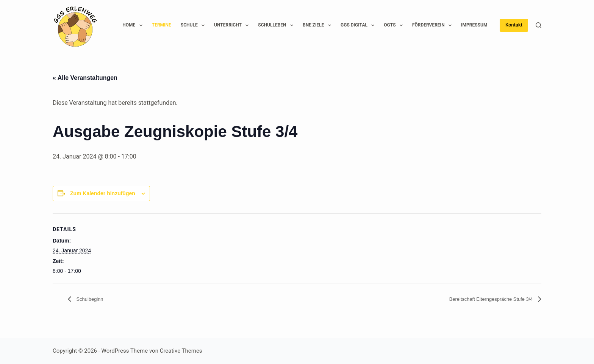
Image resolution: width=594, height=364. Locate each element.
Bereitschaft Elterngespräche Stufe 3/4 (481, 299)
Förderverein (433, 25)
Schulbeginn (93, 299)
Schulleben (277, 25)
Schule (194, 25)
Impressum (474, 25)
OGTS (395, 25)
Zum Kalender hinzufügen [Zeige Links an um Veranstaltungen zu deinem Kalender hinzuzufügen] (103, 193)
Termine (162, 25)
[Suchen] (539, 25)
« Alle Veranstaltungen (85, 78)
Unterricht (233, 25)
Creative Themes (181, 351)
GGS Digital (359, 25)
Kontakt (514, 25)
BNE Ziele (318, 25)
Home (134, 25)
